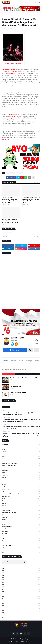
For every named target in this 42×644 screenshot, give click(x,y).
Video (21, 552)
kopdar (21, 487)
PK (21, 515)
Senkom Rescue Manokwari (13, 63)
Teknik (21, 541)
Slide (21, 536)
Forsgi (21, 459)
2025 (21, 571)
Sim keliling (21, 531)
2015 (21, 594)
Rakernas (21, 517)
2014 (21, 596)
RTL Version (29, 641)
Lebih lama (37, 236)
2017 (21, 589)
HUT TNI (21, 477)
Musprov (21, 503)
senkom (21, 524)
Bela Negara (21, 445)
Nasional (21, 506)
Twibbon (21, 550)
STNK (21, 538)
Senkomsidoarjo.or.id (8, 70)
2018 (21, 587)
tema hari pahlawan (21, 545)
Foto (21, 461)
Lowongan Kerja (21, 496)
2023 (21, 575)
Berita (9, 16)
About (16, 641)
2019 (21, 585)
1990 (21, 613)
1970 (21, 617)
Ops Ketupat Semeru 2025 (21, 513)
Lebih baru (5, 236)
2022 (21, 578)
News (21, 508)
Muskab (21, 501)
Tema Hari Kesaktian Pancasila (21, 543)
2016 (21, 592)
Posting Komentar (7, 233)
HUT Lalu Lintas (21, 471)
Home (11, 641)
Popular (8, 374)
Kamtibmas (21, 480)
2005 (21, 608)
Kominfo (21, 485)
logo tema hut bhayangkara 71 (21, 494)
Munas (21, 499)
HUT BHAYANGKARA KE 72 (21, 468)
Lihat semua (37, 182)
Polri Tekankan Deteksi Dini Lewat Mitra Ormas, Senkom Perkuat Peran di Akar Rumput (10, 221)
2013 (21, 599)
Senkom (14, 116)
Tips (21, 548)
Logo (21, 492)
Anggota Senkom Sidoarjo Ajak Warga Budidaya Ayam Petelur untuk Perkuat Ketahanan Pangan (31, 200)
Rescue (21, 520)
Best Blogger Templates (24, 639)
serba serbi (21, 529)
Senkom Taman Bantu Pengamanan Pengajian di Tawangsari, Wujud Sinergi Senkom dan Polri (10, 200)
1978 (21, 615)
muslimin (5, 139)
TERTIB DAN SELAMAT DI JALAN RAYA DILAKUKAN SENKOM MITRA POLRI (23, 386)
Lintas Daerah (19, 173)
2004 (21, 610)
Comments (34, 374)
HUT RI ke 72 (21, 475)
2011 (21, 603)
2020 (21, 582)
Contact (22, 641)
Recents (21, 374)
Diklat (21, 454)
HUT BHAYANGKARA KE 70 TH (21, 463)
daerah (13, 173)
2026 (21, 568)
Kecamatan (21, 482)
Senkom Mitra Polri (11, 72)
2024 (21, 573)
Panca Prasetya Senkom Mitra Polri (20, 392)
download (21, 456)
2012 (21, 601)
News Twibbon (21, 510)
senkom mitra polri (21, 527)
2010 (21, 606)
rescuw (21, 522)
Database (21, 452)
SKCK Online (21, 534)
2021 (21, 580)
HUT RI (21, 473)
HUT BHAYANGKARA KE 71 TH (21, 466)
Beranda (4, 16)
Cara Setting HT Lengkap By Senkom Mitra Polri (24, 378)
